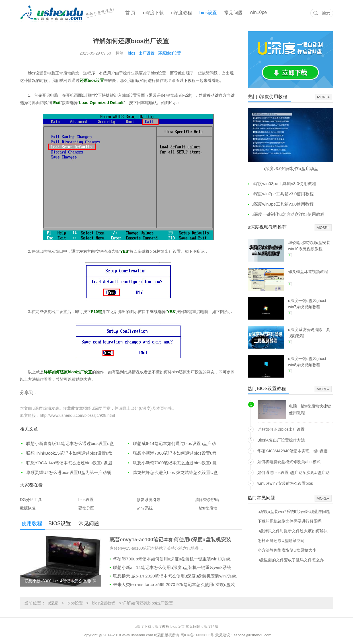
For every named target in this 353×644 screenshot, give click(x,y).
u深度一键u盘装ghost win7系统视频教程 (307, 304)
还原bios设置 (170, 53)
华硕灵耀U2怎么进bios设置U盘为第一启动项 (69, 472)
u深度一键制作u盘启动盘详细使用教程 (288, 214)
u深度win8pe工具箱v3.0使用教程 (283, 204)
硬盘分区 (86, 508)
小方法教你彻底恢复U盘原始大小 (287, 550)
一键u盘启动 (206, 508)
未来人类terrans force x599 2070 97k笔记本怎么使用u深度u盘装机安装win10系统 (172, 585)
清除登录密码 (207, 500)
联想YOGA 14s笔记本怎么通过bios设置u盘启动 (66, 463)
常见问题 (233, 13)
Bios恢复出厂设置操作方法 (281, 440)
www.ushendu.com (138, 635)
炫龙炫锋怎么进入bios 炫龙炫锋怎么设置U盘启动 (172, 473)
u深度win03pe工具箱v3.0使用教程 (284, 184)
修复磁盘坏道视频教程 (308, 272)
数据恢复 (28, 508)
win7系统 (145, 508)
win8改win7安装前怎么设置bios (285, 483)
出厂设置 (147, 53)
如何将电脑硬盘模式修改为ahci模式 (289, 462)
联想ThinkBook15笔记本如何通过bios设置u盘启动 (66, 453)
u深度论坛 (210, 627)
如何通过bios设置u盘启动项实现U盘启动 (294, 473)
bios (132, 53)
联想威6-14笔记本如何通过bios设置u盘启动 (174, 443)
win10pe (258, 12)
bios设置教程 (104, 603)
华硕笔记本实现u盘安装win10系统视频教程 (309, 246)
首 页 (130, 13)
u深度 (53, 603)
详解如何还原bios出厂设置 (281, 429)
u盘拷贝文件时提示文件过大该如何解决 (293, 531)
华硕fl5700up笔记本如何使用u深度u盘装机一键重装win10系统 (172, 559)
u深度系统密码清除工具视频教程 (309, 333)
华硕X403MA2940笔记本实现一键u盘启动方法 (293, 452)
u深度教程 (181, 13)
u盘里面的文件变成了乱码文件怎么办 (291, 560)
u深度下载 (153, 13)
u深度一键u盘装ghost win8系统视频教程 (307, 362)
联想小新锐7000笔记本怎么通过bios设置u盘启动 (172, 463)
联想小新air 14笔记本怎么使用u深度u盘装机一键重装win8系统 (172, 567)
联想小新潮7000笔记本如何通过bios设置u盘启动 (172, 453)
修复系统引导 (149, 500)
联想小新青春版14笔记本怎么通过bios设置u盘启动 (67, 444)
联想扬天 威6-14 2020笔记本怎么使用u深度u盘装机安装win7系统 (175, 576)
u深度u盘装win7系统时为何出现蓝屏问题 (294, 511)
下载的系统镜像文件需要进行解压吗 (290, 521)
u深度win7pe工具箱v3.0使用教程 (283, 194)
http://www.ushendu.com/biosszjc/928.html (77, 415)
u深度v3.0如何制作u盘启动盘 (290, 168)
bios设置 (208, 13)
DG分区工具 (31, 500)
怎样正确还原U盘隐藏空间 (281, 540)
